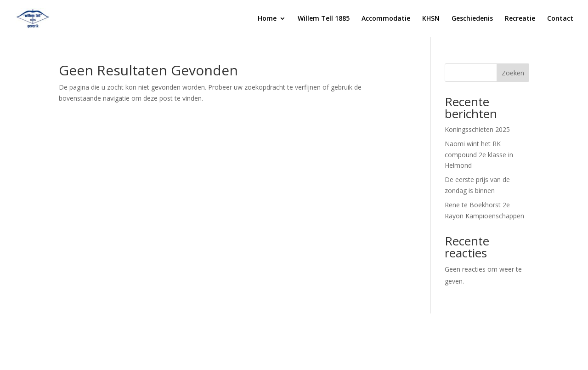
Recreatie (520, 19)
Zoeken (513, 73)
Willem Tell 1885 (324, 19)
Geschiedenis (472, 19)
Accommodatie (386, 19)
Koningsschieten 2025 (477, 129)
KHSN (431, 19)
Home (267, 19)
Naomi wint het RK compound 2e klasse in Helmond (479, 155)
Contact (560, 19)
